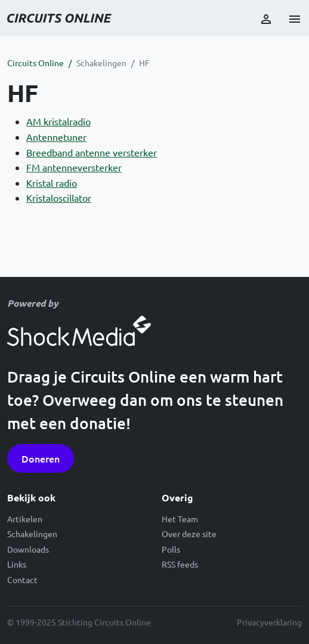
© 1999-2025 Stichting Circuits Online (79, 622)
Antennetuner (56, 137)
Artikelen (25, 519)
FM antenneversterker (74, 167)
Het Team (180, 519)
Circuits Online (35, 63)
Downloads (28, 549)
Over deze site (189, 534)
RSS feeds (180, 564)
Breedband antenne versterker (92, 152)
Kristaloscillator (59, 198)
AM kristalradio (58, 121)
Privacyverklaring (269, 622)
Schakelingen (101, 63)
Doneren (41, 458)
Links (17, 564)
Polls (171, 549)
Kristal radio (52, 183)
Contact (22, 580)
